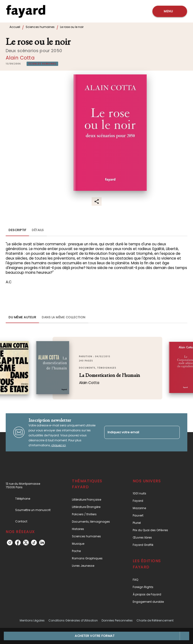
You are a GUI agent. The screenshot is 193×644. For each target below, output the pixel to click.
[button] (42, 64)
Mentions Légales (32, 620)
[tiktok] (34, 543)
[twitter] (26, 543)
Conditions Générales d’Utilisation (73, 620)
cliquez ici (59, 445)
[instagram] (10, 543)
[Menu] (170, 11)
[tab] (17, 230)
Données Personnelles (117, 620)
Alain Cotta (20, 58)
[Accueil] (26, 11)
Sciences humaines (40, 27)
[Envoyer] (174, 432)
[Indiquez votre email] (136, 432)
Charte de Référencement (155, 620)
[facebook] (18, 543)
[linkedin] (42, 543)
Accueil (15, 27)
